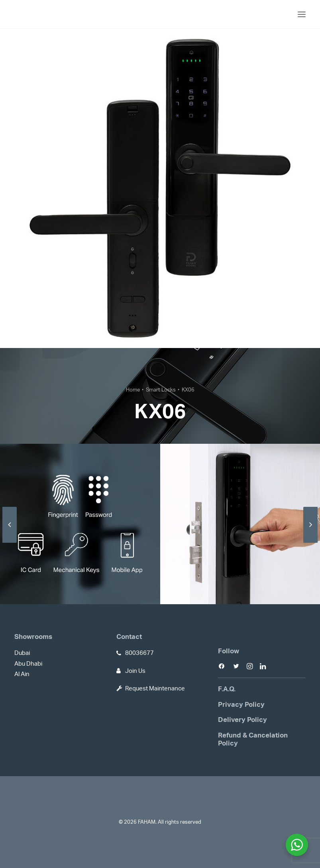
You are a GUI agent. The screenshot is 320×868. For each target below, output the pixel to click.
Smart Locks (161, 390)
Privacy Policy (241, 705)
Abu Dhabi (28, 664)
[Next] (310, 542)
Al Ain (22, 674)
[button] (302, 14)
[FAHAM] (41, 14)
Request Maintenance (155, 689)
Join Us (135, 671)
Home (133, 390)
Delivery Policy (242, 720)
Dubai (22, 653)
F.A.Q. (227, 689)
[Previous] (10, 542)
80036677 (139, 653)
